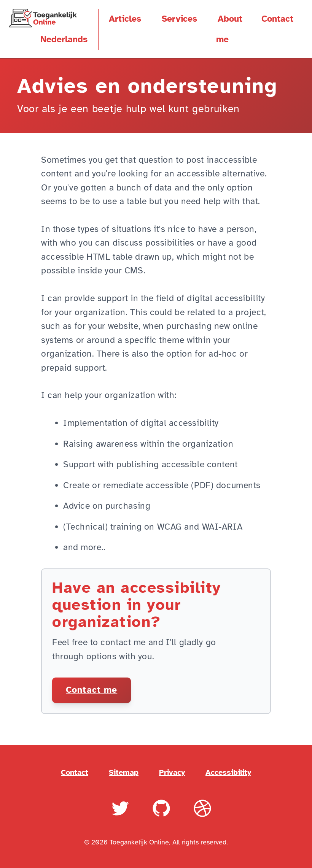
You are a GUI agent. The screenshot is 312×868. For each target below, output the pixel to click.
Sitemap (124, 772)
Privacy (172, 772)
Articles (125, 19)
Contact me (92, 690)
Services (179, 19)
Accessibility (228, 772)
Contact (277, 19)
